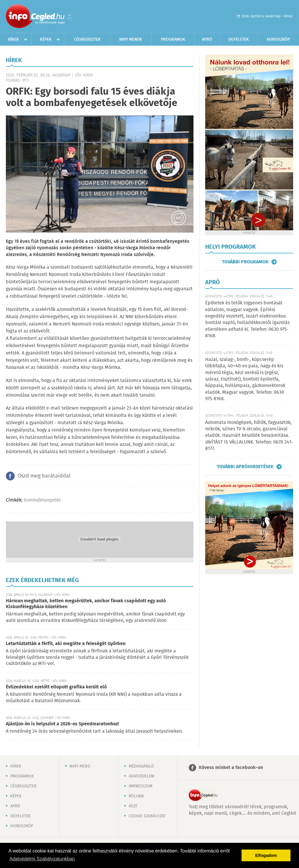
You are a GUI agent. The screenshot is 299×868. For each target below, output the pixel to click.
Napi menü (80, 766)
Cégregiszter (87, 40)
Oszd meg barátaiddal (44, 476)
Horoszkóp (278, 40)
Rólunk (136, 796)
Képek (46, 40)
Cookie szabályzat (147, 816)
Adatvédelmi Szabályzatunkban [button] (42, 859)
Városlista (70, 17)
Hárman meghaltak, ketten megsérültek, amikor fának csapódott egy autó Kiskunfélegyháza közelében (86, 604)
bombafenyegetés (42, 500)
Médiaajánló (141, 766)
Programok (173, 40)
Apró (207, 40)
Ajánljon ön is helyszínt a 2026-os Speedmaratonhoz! (62, 724)
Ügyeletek (239, 40)
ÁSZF (133, 806)
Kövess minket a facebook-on (231, 768)
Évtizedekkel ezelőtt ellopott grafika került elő (56, 687)
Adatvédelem (141, 776)
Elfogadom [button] (266, 855)
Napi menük (131, 40)
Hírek (13, 40)
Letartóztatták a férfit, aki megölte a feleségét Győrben (66, 644)
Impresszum (141, 786)
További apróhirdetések (245, 467)
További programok (245, 262)
